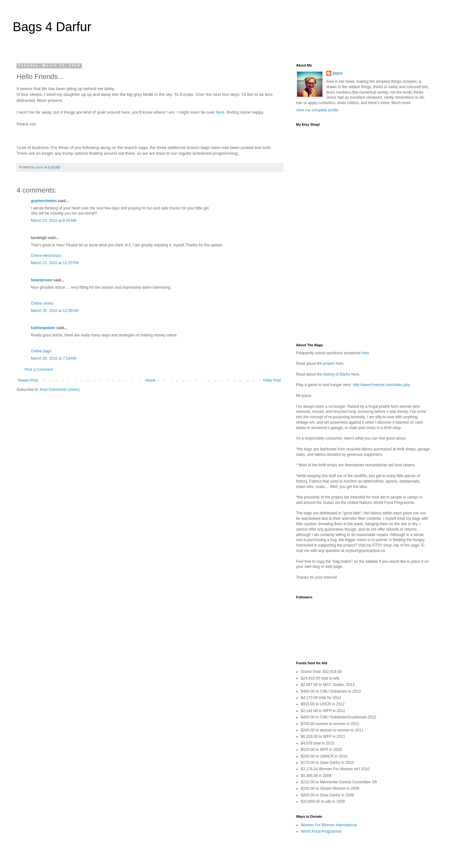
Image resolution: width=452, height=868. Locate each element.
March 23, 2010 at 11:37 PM (55, 263)
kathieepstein (43, 328)
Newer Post (28, 380)
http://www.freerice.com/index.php (381, 385)
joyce (338, 73)
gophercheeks (44, 201)
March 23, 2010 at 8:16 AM (53, 221)
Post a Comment (39, 370)
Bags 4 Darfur (52, 27)
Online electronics (46, 256)
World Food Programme (321, 831)
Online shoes (42, 303)
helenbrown (42, 280)
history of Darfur (337, 374)
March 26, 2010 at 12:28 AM (55, 311)
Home (151, 380)
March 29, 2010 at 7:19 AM (53, 358)
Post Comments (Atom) (60, 390)
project (329, 363)
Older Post (272, 380)
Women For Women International (329, 825)
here (220, 112)
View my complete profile (317, 110)
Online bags (41, 351)
